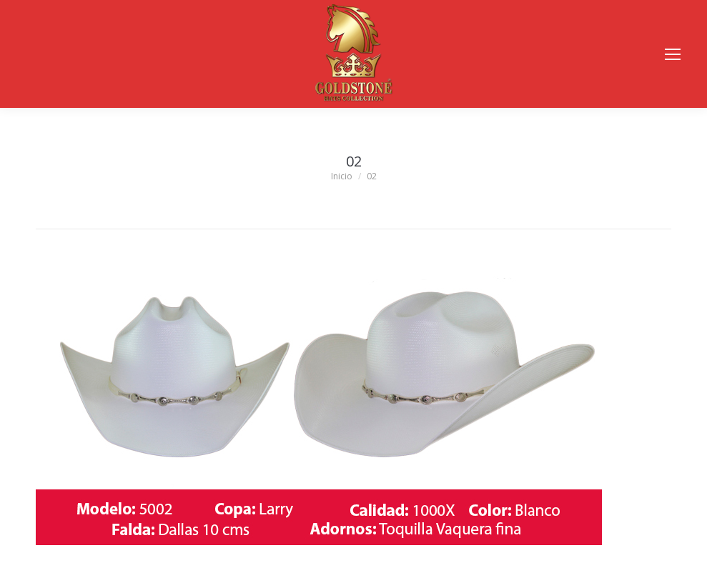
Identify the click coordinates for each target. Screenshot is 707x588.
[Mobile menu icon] (673, 54)
